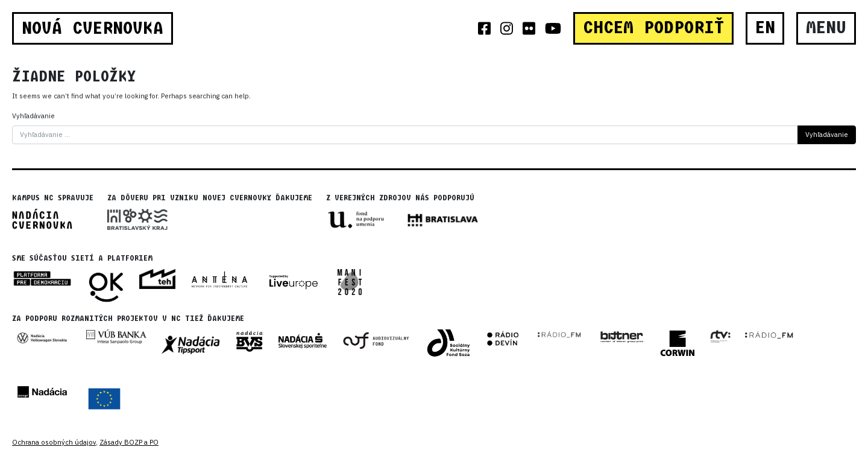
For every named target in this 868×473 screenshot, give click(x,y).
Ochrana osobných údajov (54, 442)
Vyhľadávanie (33, 116)
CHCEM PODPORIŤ (653, 28)
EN (765, 28)
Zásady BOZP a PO (129, 442)
